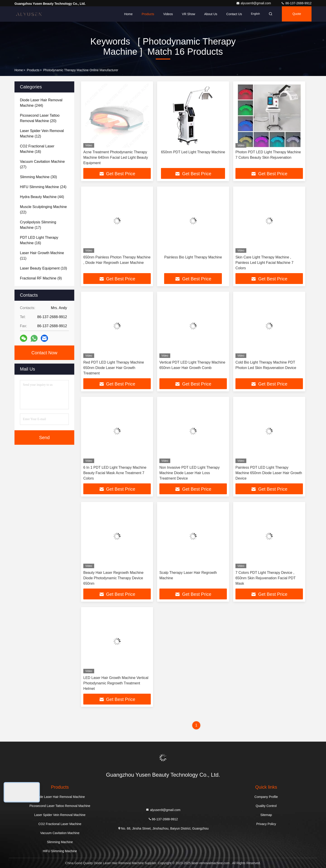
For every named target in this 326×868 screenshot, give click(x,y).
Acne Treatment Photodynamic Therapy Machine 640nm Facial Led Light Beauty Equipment (116, 157)
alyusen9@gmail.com (254, 3)
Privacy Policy (266, 824)
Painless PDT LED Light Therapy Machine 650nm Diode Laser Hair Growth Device (269, 473)
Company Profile (266, 797)
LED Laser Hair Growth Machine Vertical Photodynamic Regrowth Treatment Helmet (116, 683)
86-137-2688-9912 (296, 3)
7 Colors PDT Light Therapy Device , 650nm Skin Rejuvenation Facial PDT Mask (266, 578)
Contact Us (233, 14)
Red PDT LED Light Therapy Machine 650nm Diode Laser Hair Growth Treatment (114, 368)
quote (296, 14)
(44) (42, 197)
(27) (42, 164)
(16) (37, 149)
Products (146, 14)
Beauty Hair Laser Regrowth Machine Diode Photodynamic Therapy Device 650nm (113, 578)
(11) (42, 256)
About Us (209, 14)
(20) (40, 118)
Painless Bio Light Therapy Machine (193, 257)
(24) (43, 187)
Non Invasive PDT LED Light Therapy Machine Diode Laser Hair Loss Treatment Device (189, 473)
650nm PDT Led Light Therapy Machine (193, 152)
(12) (42, 134)
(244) (41, 103)
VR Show (187, 14)
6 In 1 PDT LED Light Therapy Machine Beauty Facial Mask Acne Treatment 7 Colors (115, 473)
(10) (43, 268)
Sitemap (266, 815)
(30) (38, 177)
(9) (41, 278)
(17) (38, 225)
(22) (43, 209)
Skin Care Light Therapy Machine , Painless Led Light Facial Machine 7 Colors (264, 263)
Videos (167, 14)
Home (127, 14)
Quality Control (266, 806)
